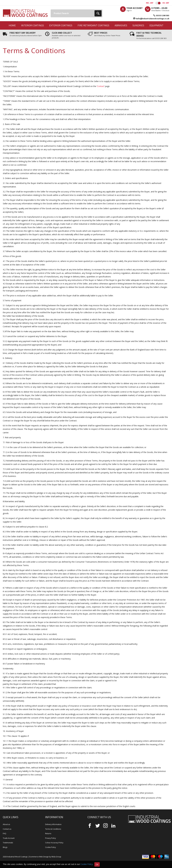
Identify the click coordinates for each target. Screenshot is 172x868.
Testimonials (8, 843)
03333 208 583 (163, 15)
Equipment (156, 25)
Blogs (5, 847)
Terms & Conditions (53, 829)
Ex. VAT (166, 3)
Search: (51, 9)
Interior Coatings (32, 25)
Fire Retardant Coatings (93, 25)
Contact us (7, 829)
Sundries (138, 25)
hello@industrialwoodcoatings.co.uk (152, 18)
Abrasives (121, 25)
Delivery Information (53, 824)
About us (6, 824)
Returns (48, 834)
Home (12, 25)
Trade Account (9, 838)
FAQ (5, 834)
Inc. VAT (150, 3)
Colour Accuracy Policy (54, 843)
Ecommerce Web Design (39, 857)
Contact (101, 86)
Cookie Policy (50, 847)
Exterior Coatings (61, 25)
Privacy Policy (50, 838)
